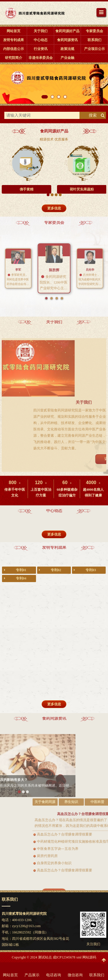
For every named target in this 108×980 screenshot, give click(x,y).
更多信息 (54, 209)
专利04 (15, 578)
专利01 (15, 570)
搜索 (93, 115)
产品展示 (32, 975)
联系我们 (97, 975)
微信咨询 (75, 975)
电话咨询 (54, 975)
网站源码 (89, 957)
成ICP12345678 (64, 957)
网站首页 (10, 975)
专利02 (50, 570)
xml (79, 957)
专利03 (85, 570)
